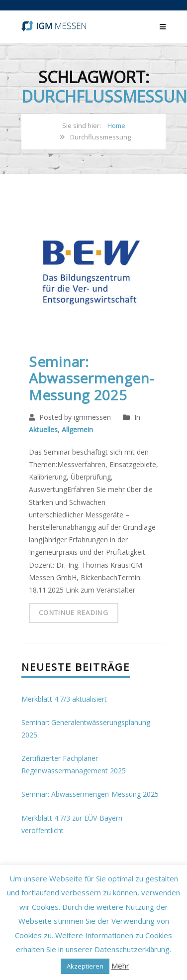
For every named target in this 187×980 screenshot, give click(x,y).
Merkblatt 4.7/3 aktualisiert (64, 699)
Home (116, 125)
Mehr (120, 966)
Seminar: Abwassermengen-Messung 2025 (92, 378)
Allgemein (77, 429)
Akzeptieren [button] (85, 966)
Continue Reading (74, 612)
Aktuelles (43, 429)
